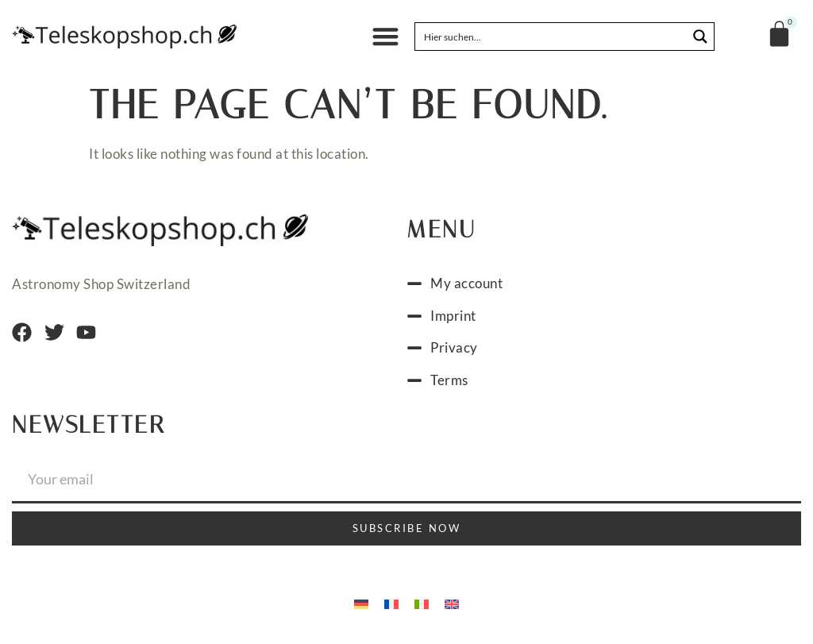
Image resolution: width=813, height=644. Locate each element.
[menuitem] (361, 603)
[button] (385, 37)
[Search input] (552, 37)
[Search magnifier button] (700, 37)
